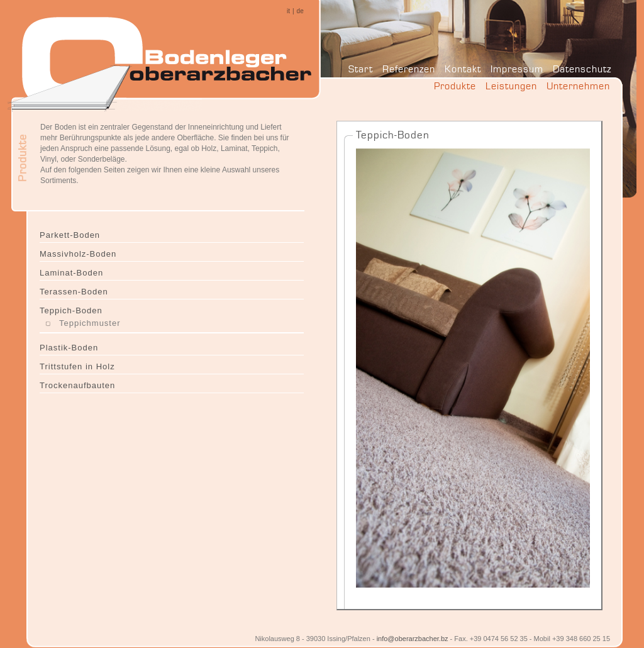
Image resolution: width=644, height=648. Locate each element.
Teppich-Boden (71, 310)
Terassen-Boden (74, 292)
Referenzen (409, 69)
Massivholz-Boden (78, 254)
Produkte (455, 86)
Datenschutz (582, 69)
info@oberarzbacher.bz (413, 639)
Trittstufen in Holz (77, 366)
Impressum (517, 69)
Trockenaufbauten (77, 385)
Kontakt (463, 69)
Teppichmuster (90, 323)
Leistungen (511, 86)
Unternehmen (578, 86)
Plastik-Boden (69, 348)
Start (361, 69)
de (300, 11)
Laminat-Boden (71, 273)
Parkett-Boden (70, 235)
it (288, 11)
